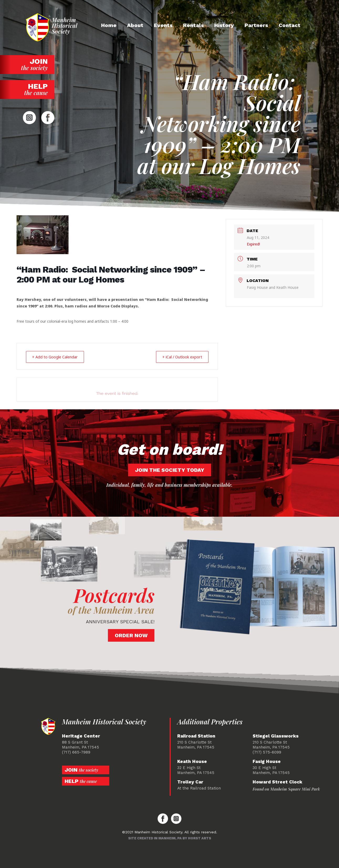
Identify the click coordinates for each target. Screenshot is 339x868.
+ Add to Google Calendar (58, 357)
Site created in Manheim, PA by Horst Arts (170, 838)
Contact (290, 25)
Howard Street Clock (277, 782)
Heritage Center (81, 736)
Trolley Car (190, 782)
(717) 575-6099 (267, 752)
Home (109, 25)
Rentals (193, 25)
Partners (256, 25)
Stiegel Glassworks (276, 736)
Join (27, 64)
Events (163, 25)
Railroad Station (196, 736)
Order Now (131, 635)
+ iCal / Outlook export (180, 357)
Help (27, 89)
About (135, 25)
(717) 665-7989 (76, 752)
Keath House (192, 761)
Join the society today (170, 470)
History (224, 25)
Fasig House (267, 761)
